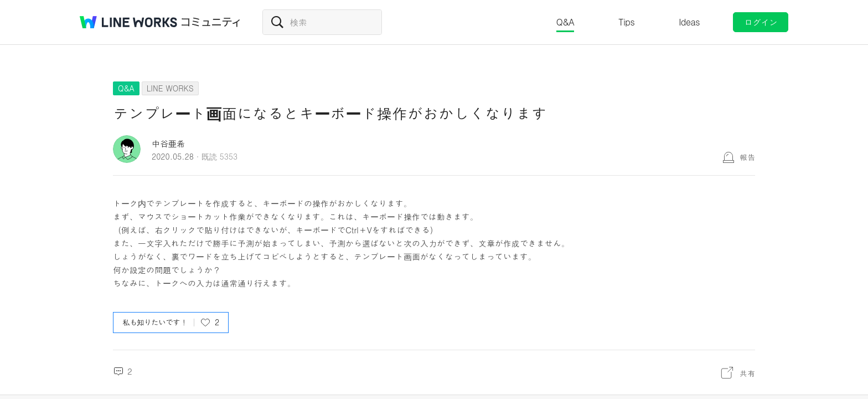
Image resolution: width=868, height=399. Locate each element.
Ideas (689, 22)
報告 (747, 157)
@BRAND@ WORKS (128, 22)
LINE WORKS (170, 88)
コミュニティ (211, 22)
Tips (626, 22)
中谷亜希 (168, 143)
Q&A (565, 22)
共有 (747, 373)
